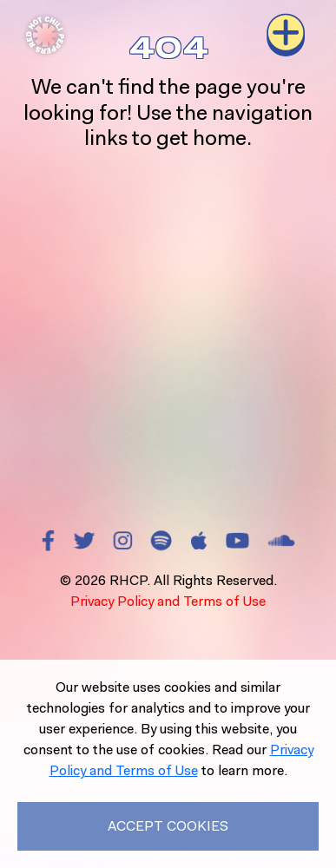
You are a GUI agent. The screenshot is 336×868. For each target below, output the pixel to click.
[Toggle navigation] (286, 35)
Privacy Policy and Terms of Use (168, 601)
